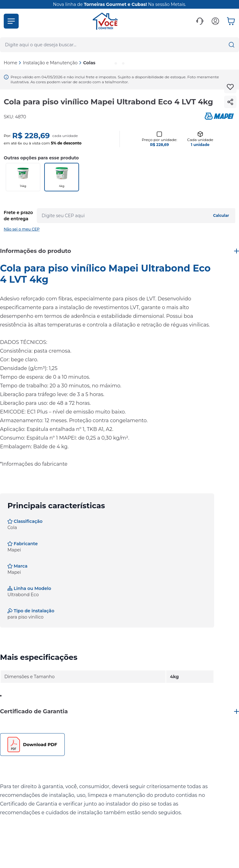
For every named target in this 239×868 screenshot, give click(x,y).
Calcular (221, 215)
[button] (11, 21)
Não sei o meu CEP (22, 229)
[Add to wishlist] (230, 87)
